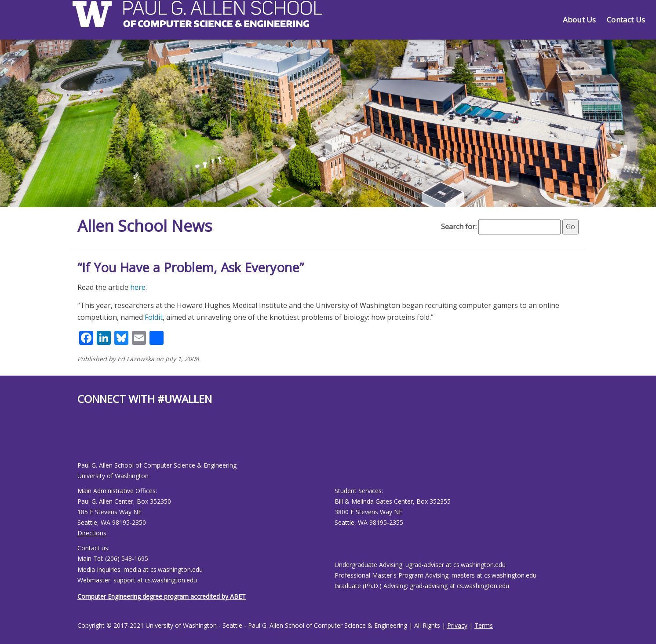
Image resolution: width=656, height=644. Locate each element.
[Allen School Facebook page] (80, 440)
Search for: (459, 227)
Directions (92, 533)
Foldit (154, 317)
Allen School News (145, 226)
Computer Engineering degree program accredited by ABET (162, 596)
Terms (484, 625)
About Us (579, 20)
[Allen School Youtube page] (84, 440)
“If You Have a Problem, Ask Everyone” (191, 267)
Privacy (457, 625)
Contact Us (626, 20)
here (138, 287)
